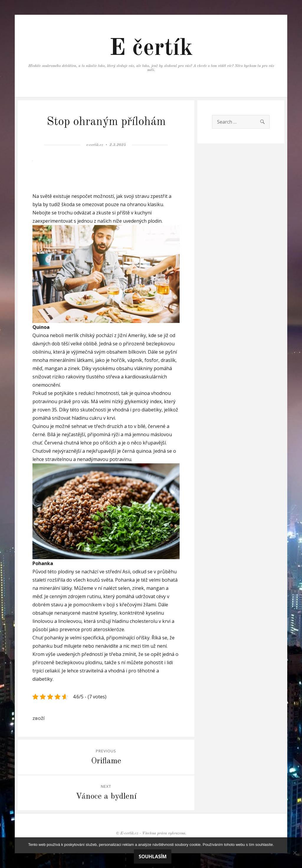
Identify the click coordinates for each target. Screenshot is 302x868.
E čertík (151, 49)
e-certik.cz (95, 145)
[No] (295, 853)
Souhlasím (153, 856)
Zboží (38, 718)
